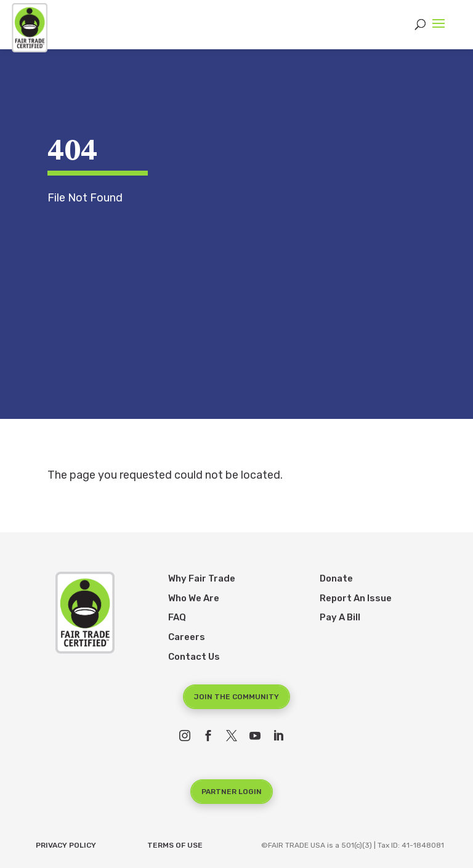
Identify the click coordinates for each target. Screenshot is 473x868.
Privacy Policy (66, 845)
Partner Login (232, 792)
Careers (187, 637)
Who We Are (194, 598)
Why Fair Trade (202, 578)
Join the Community (236, 697)
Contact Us (194, 657)
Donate (336, 578)
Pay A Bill (340, 617)
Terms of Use (175, 845)
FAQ (177, 617)
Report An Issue (356, 598)
